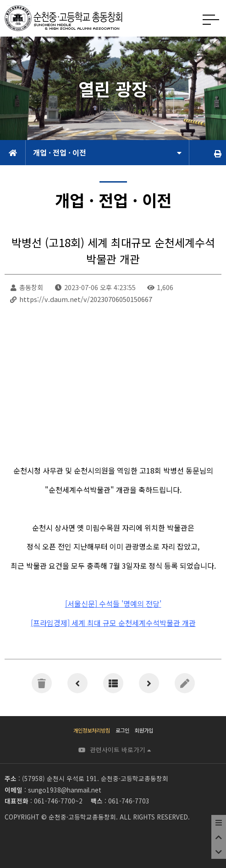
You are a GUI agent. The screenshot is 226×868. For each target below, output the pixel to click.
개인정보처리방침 (92, 730)
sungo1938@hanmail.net (65, 790)
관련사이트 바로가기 (121, 749)
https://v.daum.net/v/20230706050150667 (86, 299)
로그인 (122, 730)
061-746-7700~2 (58, 801)
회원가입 (144, 730)
